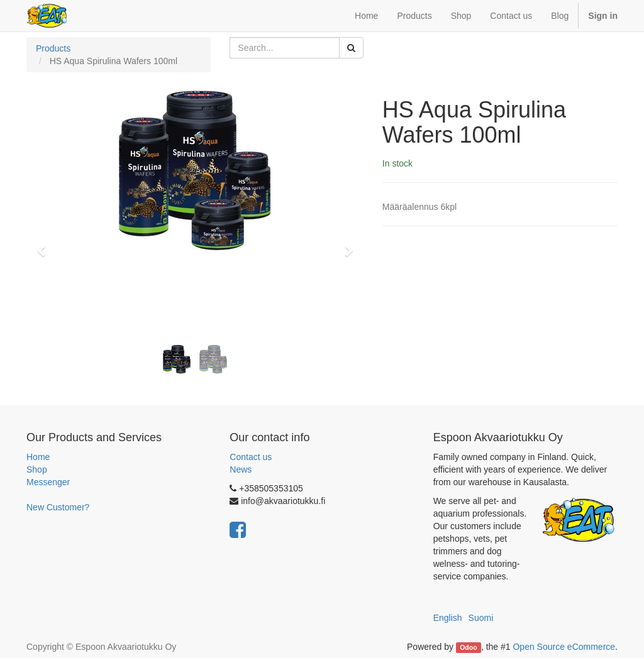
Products (53, 48)
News (241, 469)
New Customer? (58, 507)
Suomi (481, 618)
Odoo (468, 647)
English (448, 618)
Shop (37, 469)
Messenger (48, 482)
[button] (45, 245)
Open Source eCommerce (564, 647)
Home (38, 457)
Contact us (251, 457)
